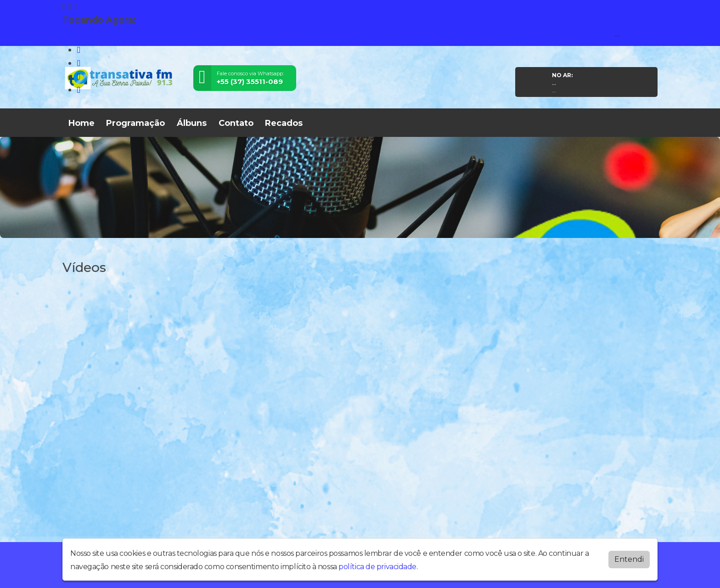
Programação (135, 123)
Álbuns (192, 123)
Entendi (629, 559)
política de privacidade (377, 567)
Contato (236, 123)
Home (82, 123)
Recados (284, 123)
